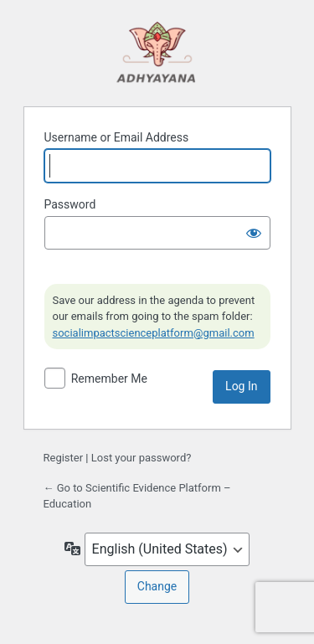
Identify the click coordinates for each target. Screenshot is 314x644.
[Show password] (254, 233)
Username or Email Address (117, 137)
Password (70, 204)
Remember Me (109, 379)
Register (64, 458)
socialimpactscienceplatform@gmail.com (154, 333)
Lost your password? (142, 458)
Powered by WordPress (157, 51)
